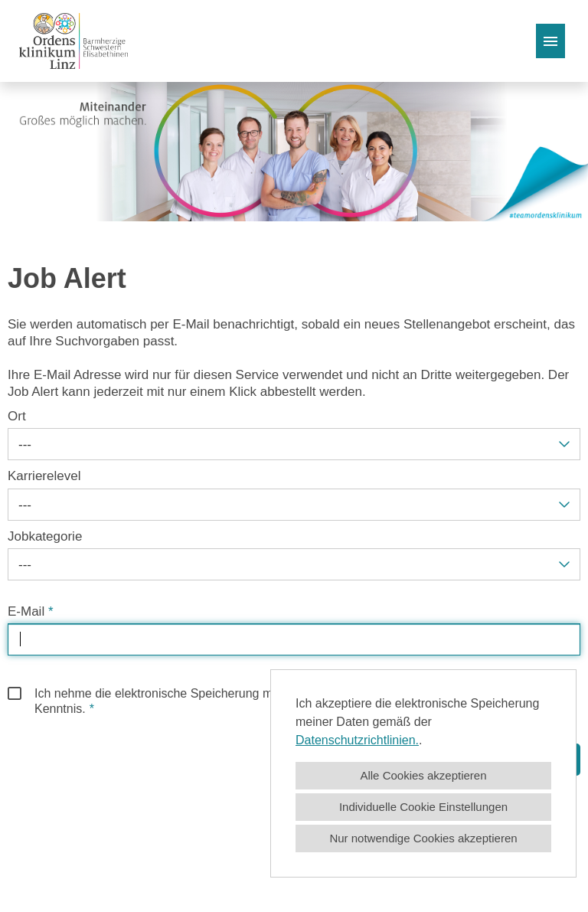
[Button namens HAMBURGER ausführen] (550, 41)
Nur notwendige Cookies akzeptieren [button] (423, 838)
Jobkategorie (45, 536)
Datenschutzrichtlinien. (357, 740)
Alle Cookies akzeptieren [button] (423, 775)
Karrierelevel (44, 476)
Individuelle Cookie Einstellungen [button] (423, 807)
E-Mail (31, 611)
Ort (17, 416)
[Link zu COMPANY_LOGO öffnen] (73, 41)
